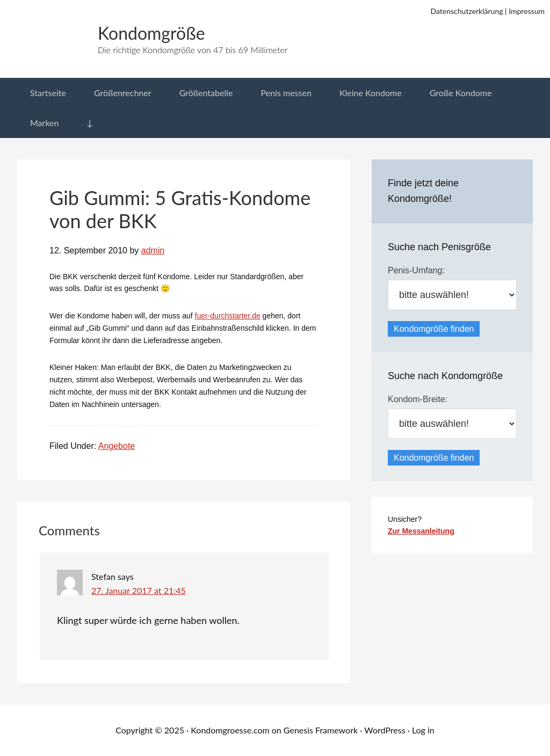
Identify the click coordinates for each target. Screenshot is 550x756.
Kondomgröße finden (434, 329)
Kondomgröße (151, 33)
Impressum (527, 11)
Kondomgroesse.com (230, 730)
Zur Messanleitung (421, 531)
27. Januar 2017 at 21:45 (139, 590)
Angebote (117, 446)
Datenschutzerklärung (467, 11)
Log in (423, 730)
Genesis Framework (321, 730)
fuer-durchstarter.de (228, 316)
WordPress (385, 730)
